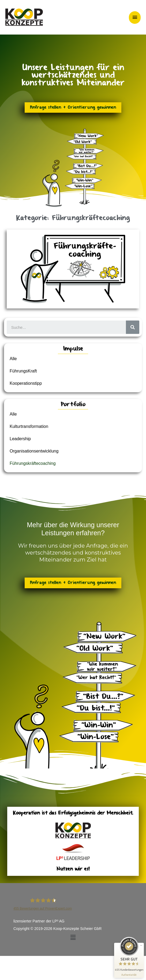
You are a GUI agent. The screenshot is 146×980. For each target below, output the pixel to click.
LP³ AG (59, 921)
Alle (13, 359)
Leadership (20, 439)
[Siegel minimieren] (141, 945)
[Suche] (133, 327)
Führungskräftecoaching (33, 463)
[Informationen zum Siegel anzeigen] (129, 975)
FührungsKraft (23, 371)
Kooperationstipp (26, 383)
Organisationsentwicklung (34, 451)
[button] (73, 937)
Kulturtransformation (29, 426)
